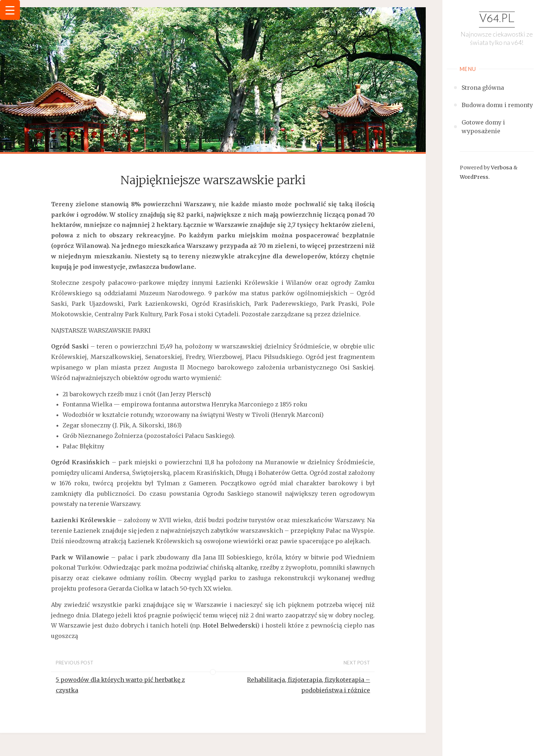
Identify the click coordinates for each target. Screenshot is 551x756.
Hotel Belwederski (230, 625)
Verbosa (501, 168)
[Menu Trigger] (10, 10)
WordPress (474, 177)
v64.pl (497, 19)
